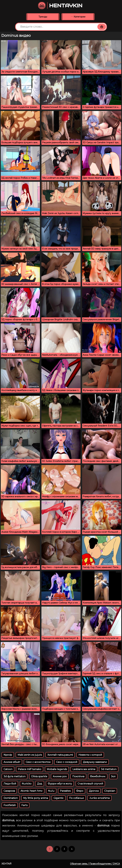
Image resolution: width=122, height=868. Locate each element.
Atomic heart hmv (31, 791)
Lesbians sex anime (84, 769)
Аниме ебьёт (12, 762)
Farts (24, 805)
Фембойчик (98, 776)
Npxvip (8, 755)
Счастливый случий (90, 784)
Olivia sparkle (39, 776)
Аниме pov (60, 776)
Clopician (110, 791)
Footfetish (10, 805)
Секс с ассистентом (38, 762)
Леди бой (10, 784)
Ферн (80, 791)
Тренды (43, 17)
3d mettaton (109, 769)
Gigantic (59, 798)
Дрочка (94, 791)
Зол (113, 776)
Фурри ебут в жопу (60, 784)
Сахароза (9, 791)
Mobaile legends (57, 769)
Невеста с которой (90, 755)
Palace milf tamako (30, 769)
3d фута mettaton (15, 776)
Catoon (8, 769)
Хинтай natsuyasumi (60, 755)
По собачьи (77, 798)
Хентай (6, 864)
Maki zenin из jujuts (30, 755)
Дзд (40, 784)
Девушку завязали (95, 762)
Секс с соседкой (67, 762)
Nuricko (27, 784)
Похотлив (78, 776)
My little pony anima (36, 798)
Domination (11, 798)
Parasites (65, 791)
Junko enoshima (100, 798)
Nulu (51, 791)
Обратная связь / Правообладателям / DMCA (95, 864)
